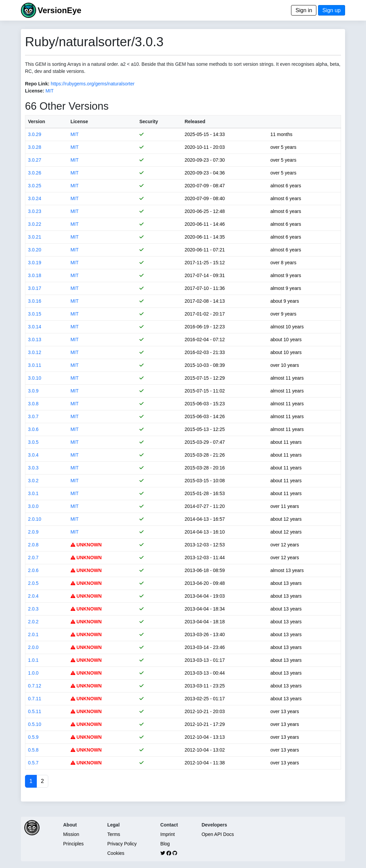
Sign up (332, 10)
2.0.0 (33, 647)
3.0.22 (35, 224)
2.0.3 (33, 609)
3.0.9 (33, 391)
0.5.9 (33, 737)
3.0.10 (35, 378)
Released (195, 121)
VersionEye (59, 10)
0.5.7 (33, 763)
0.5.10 (35, 724)
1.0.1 (33, 660)
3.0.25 (35, 186)
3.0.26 (35, 173)
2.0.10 (35, 519)
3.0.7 (33, 416)
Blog (165, 844)
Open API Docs (218, 834)
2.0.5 (33, 583)
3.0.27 (35, 160)
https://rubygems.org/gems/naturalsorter (93, 84)
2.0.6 (33, 570)
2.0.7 (33, 558)
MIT (50, 91)
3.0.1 (33, 493)
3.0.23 (35, 211)
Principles (73, 844)
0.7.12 (35, 686)
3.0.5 (33, 442)
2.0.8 (33, 545)
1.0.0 (33, 673)
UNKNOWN (86, 545)
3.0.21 (35, 237)
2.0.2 (33, 622)
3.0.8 (33, 404)
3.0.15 (35, 314)
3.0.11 (35, 365)
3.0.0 (33, 506)
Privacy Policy (122, 844)
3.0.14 (35, 327)
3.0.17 (35, 288)
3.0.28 (35, 147)
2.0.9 (33, 532)
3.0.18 (35, 275)
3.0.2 (33, 481)
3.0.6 (33, 429)
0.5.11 (35, 711)
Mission (71, 834)
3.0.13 (35, 340)
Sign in (304, 10)
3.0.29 (35, 134)
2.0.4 (33, 596)
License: (35, 91)
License (79, 121)
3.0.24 (35, 198)
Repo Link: (37, 84)
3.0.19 (35, 263)
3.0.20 (35, 250)
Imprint (168, 834)
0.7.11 (35, 699)
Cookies (116, 853)
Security (149, 121)
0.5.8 (33, 750)
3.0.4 (33, 455)
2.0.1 (33, 634)
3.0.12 (35, 352)
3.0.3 (33, 468)
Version (37, 121)
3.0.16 (35, 301)
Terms (114, 834)
